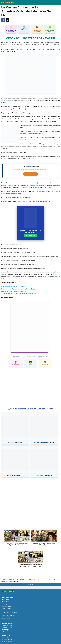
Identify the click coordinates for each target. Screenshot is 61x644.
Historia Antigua (5, 601)
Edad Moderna (5, 605)
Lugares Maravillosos (7, 627)
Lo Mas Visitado (6, 638)
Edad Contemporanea (7, 607)
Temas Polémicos (6, 619)
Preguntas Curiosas (6, 631)
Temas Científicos (6, 617)
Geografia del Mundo (7, 626)
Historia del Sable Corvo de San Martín (14, 291)
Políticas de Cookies (7, 641)
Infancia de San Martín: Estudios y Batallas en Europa (18, 289)
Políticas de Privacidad (7, 640)
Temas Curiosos (6, 629)
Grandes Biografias (6, 608)
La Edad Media (5, 603)
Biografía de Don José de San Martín (13, 287)
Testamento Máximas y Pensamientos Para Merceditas (19, 294)
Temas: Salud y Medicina (8, 615)
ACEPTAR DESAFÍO (31, 174)
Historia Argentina (6, 600)
